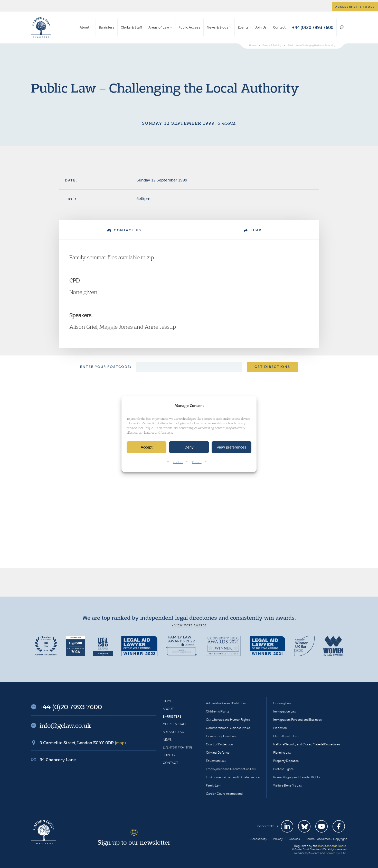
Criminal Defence (218, 752)
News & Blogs (218, 27)
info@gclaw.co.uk (65, 725)
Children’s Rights (218, 711)
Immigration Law (285, 711)
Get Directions (272, 367)
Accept (147, 447)
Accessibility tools (355, 7)
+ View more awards (189, 625)
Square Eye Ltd (336, 853)
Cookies (178, 462)
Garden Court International (224, 794)
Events (243, 27)
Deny (189, 447)
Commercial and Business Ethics (228, 728)
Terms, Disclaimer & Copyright (326, 839)
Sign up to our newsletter (134, 842)
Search (342, 28)
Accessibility (259, 839)
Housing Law (282, 703)
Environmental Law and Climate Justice (233, 777)
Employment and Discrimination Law (231, 769)
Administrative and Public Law (226, 703)
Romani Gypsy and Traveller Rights (297, 777)
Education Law (216, 761)
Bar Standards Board (332, 846)
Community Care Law (221, 736)
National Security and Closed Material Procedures (307, 744)
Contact (279, 27)
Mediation (280, 728)
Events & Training (178, 747)
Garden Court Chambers (41, 28)
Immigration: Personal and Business (297, 720)
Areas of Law (159, 27)
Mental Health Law (286, 736)
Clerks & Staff (131, 27)
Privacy (197, 462)
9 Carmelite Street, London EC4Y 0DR (83, 743)
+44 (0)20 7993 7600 (313, 27)
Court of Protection (219, 744)
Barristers (107, 27)
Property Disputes (286, 761)
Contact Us (124, 230)
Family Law (213, 785)
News (167, 740)
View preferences (232, 447)
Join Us (261, 27)
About (84, 27)
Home (167, 701)
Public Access (189, 27)
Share (254, 230)
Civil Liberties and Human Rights (228, 720)
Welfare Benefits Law (288, 785)
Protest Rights (283, 769)
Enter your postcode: (106, 367)
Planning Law (282, 752)
